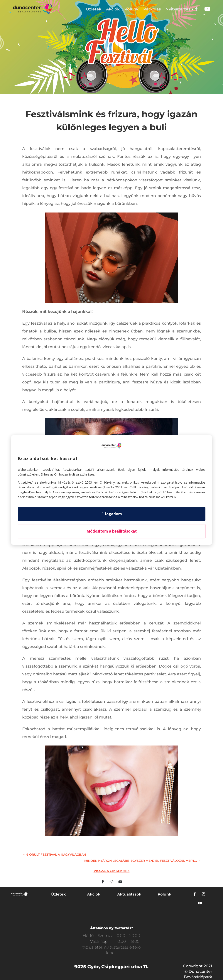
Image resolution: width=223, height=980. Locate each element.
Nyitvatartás (178, 9)
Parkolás (152, 9)
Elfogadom (112, 514)
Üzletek (94, 9)
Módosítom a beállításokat (112, 531)
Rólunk (131, 9)
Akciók (113, 9)
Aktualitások (129, 894)
